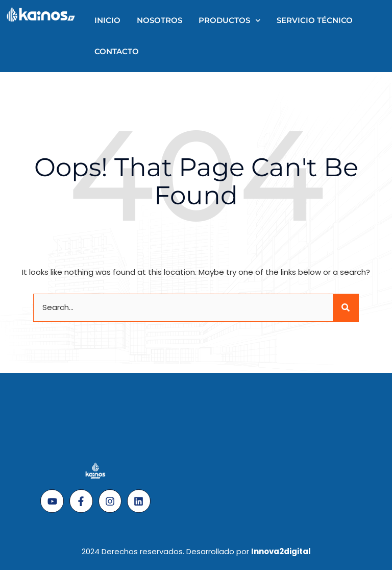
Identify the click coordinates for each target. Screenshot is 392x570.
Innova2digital (281, 551)
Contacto (117, 51)
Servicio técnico (315, 20)
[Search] (346, 308)
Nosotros (160, 20)
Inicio (107, 20)
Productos (230, 21)
